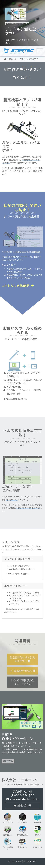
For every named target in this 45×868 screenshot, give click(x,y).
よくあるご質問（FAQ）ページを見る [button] (22, 687)
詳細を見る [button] (8, 765)
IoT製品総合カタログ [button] (23, 675)
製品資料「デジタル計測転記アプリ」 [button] (22, 664)
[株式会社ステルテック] (40, 51)
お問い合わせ (22, 806)
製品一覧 (13, 59)
